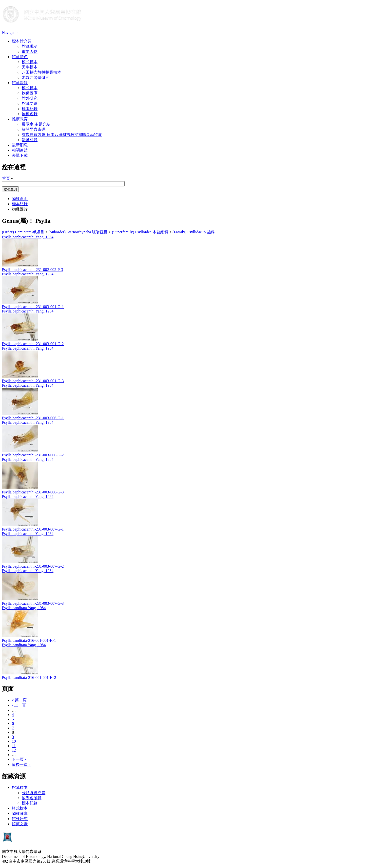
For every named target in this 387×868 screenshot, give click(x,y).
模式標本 (30, 62)
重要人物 (30, 52)
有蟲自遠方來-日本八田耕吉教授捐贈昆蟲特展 (62, 135)
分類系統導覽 (34, 793)
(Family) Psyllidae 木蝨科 (194, 232)
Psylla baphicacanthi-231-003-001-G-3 (33, 381)
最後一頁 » (21, 765)
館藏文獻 (30, 103)
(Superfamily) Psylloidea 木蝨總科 (140, 232)
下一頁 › (19, 759)
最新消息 (20, 145)
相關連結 (20, 150)
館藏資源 (20, 83)
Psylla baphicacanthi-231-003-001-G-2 (33, 344)
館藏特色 (20, 57)
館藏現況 (30, 46)
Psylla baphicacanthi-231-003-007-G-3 (33, 603)
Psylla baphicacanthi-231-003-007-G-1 (33, 529)
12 (14, 750)
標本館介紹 (22, 41)
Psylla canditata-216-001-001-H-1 (29, 640)
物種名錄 (30, 114)
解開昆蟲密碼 (34, 129)
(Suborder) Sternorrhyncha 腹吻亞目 (78, 232)
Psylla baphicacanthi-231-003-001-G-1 (33, 307)
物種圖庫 (30, 93)
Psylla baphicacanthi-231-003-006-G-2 (33, 455)
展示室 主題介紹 (36, 124)
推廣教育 (20, 119)
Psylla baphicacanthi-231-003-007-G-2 (33, 566)
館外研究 (30, 98)
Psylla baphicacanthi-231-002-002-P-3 (33, 270)
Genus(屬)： (18, 221)
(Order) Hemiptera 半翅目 (23, 232)
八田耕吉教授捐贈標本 (41, 72)
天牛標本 (30, 67)
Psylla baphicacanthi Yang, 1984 (28, 237)
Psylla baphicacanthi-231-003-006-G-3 (33, 492)
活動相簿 (30, 140)
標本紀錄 (30, 109)
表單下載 (20, 155)
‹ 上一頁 (19, 705)
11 (14, 746)
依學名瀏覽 (32, 798)
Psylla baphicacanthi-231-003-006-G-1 (33, 418)
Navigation (11, 33)
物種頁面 (20, 199)
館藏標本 (20, 788)
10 (14, 741)
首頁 (6, 178)
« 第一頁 (19, 700)
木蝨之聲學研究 (36, 78)
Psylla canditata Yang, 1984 (24, 608)
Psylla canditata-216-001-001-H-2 (29, 678)
